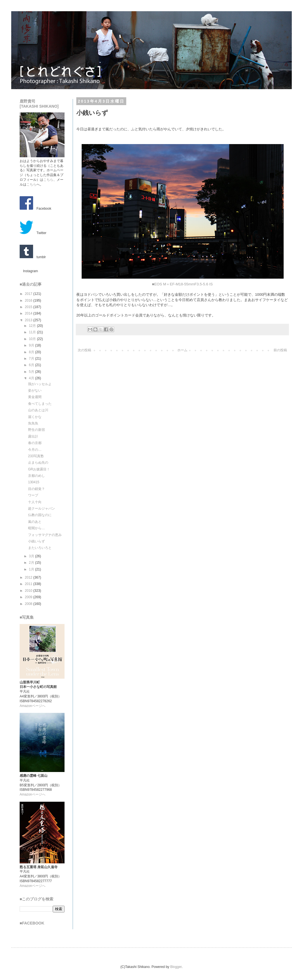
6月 (32, 365)
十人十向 (35, 502)
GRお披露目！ (39, 469)
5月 (32, 372)
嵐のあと (35, 522)
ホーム (182, 350)
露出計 (33, 436)
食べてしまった (40, 404)
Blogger (176, 967)
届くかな (35, 417)
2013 (29, 320)
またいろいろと (40, 548)
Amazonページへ (33, 706)
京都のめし (36, 476)
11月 (33, 332)
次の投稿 (84, 350)
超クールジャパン (42, 509)
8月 (32, 352)
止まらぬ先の (38, 463)
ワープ (33, 495)
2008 (29, 604)
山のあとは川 (38, 410)
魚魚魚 (33, 423)
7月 (32, 359)
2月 (32, 563)
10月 (33, 339)
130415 (34, 482)
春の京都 (35, 443)
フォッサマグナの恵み (45, 535)
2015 (29, 307)
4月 (32, 378)
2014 (29, 313)
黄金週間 (35, 397)
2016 (29, 301)
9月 (32, 345)
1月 (32, 569)
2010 (29, 591)
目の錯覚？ (36, 489)
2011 (29, 584)
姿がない (35, 390)
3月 (32, 556)
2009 (29, 597)
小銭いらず (36, 541)
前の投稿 (280, 350)
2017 (29, 294)
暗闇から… (36, 528)
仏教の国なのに (40, 515)
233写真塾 (36, 456)
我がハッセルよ (40, 384)
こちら (48, 180)
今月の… (35, 450)
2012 (29, 577)
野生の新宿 (36, 430)
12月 (33, 326)
